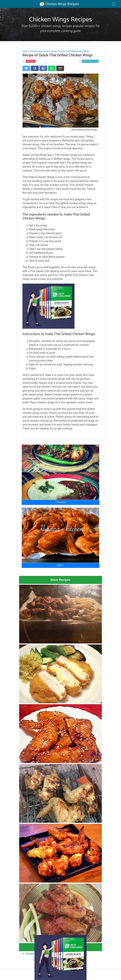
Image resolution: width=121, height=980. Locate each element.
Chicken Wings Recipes (59, 4)
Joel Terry (31, 61)
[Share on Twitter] (26, 68)
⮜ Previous (60, 502)
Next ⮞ (60, 565)
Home (25, 51)
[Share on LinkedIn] (43, 68)
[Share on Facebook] (35, 68)
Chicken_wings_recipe (39, 51)
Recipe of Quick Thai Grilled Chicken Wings (70, 51)
